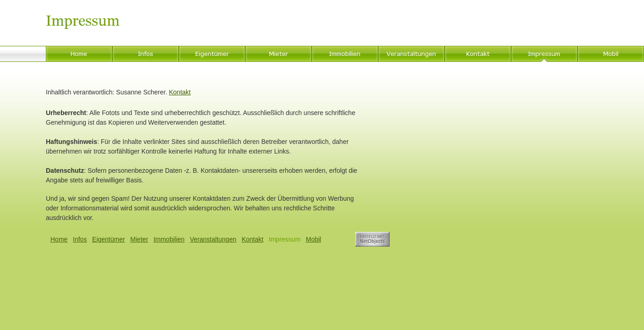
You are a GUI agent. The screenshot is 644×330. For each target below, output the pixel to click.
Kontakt (179, 92)
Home (59, 239)
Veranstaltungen (213, 239)
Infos (80, 239)
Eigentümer (109, 239)
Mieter (139, 239)
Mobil (313, 239)
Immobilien (169, 239)
